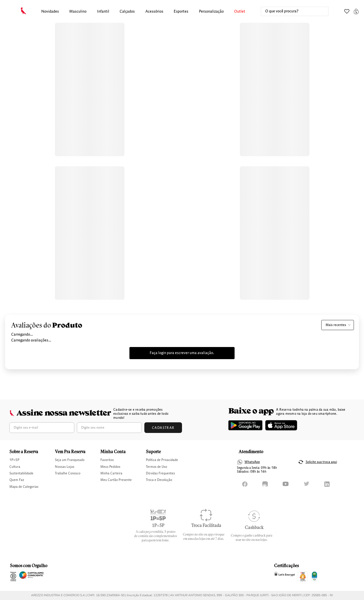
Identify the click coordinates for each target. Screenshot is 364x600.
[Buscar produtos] (320, 11)
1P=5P (14, 460)
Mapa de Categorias (24, 487)
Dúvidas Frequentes (160, 473)
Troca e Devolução (159, 480)
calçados (127, 12)
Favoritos (107, 460)
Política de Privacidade (162, 460)
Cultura (15, 467)
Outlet (240, 12)
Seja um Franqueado (70, 460)
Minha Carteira (111, 473)
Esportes (181, 12)
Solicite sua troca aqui (321, 462)
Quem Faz (17, 480)
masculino (78, 12)
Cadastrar (163, 428)
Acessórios (154, 12)
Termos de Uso (156, 467)
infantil (103, 12)
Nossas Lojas (65, 467)
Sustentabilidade (21, 473)
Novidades (50, 12)
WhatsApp (252, 462)
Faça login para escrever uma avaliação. (182, 353)
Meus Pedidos (110, 467)
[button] (50, 12)
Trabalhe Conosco (68, 473)
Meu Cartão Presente (116, 480)
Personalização (211, 12)
